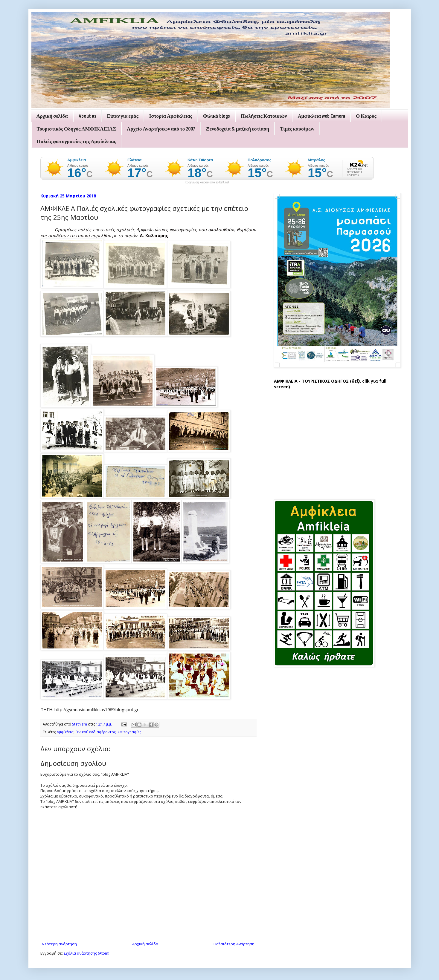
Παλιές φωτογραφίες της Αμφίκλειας (76, 141)
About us (87, 116)
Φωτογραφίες (129, 732)
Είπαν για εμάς (123, 116)
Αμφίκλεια (65, 732)
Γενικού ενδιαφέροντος (96, 732)
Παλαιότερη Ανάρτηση (234, 944)
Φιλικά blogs (217, 116)
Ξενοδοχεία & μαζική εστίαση (238, 129)
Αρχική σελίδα (52, 116)
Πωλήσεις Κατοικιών (264, 116)
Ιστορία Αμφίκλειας (171, 116)
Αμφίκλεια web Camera (321, 116)
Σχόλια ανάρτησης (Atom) (86, 953)
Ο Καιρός (366, 116)
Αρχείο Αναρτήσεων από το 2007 (161, 129)
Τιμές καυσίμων (297, 129)
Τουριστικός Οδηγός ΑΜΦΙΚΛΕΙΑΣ (77, 129)
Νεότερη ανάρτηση (59, 944)
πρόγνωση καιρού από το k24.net (207, 182)
